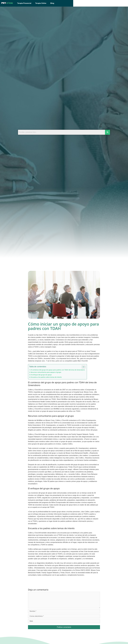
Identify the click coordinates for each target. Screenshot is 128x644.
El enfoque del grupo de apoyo (41, 375)
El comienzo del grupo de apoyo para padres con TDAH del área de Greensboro (58, 370)
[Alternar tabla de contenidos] (83, 367)
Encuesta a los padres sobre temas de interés (46, 377)
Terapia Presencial (39, 3)
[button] (67, 3)
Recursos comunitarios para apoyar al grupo (46, 372)
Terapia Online (56, 3)
